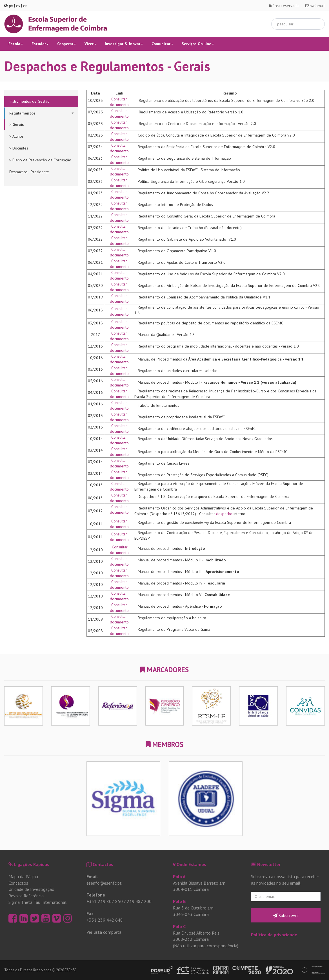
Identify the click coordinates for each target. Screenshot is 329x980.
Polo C (179, 926)
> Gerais (17, 124)
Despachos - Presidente (29, 172)
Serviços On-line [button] (198, 44)
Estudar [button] (40, 44)
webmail (315, 6)
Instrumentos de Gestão (29, 101)
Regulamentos (42, 113)
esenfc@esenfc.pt (104, 883)
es (18, 6)
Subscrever (286, 915)
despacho (224, 514)
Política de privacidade (274, 935)
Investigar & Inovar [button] (124, 44)
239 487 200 (139, 901)
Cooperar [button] (67, 44)
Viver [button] (90, 44)
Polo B (179, 901)
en (25, 6)
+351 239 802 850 (105, 901)
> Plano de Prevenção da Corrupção (40, 160)
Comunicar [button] (162, 44)
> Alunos (16, 136)
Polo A (179, 876)
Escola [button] (16, 44)
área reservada (284, 6)
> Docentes (19, 148)
